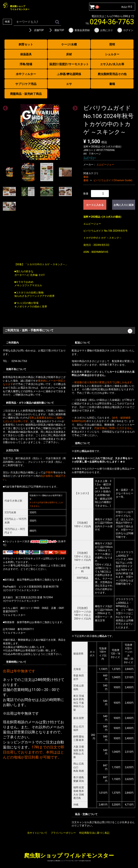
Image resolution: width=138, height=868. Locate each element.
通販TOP (56, 30)
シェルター (112, 54)
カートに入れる (95, 205)
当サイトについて (37, 833)
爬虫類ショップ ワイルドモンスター (69, 856)
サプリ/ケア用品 (26, 84)
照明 (112, 44)
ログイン (125, 30)
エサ (69, 84)
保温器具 (26, 54)
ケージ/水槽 (69, 44)
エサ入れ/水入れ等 (112, 64)
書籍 (112, 84)
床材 (69, 54)
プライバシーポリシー (63, 833)
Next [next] (74, 107)
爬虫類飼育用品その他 (112, 74)
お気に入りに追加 (124, 205)
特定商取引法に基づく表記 (94, 833)
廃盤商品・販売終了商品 (26, 94)
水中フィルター (26, 74)
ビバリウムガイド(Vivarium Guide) (113, 180)
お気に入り (103, 30)
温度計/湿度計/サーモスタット (69, 64)
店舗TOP (36, 30)
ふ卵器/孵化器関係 (69, 74)
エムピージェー (105, 164)
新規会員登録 (79, 30)
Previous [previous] (4, 107)
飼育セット (26, 44)
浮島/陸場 (26, 64)
